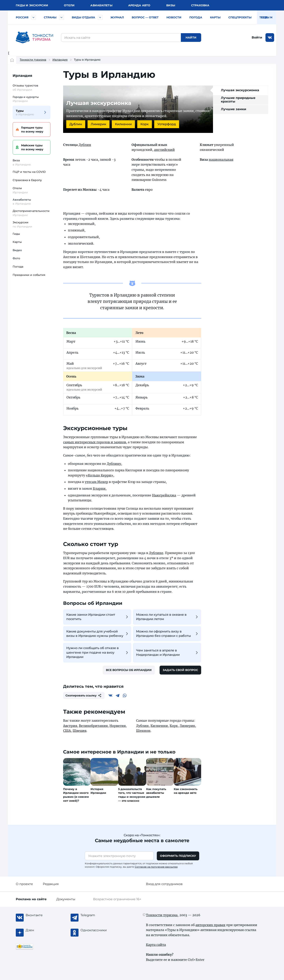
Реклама (31, 899)
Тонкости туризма (33, 60)
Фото (16, 258)
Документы (66, 899)
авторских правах (210, 925)
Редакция (51, 884)
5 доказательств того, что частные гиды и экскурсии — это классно (132, 795)
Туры (29, 113)
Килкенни (123, 124)
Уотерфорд (167, 124)
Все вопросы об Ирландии (129, 670)
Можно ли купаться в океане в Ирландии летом (168, 617)
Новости (174, 17)
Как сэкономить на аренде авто (186, 791)
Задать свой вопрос (180, 670)
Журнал (117, 17)
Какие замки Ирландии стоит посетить (98, 617)
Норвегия (118, 726)
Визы (171, 5)
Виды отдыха (83, 17)
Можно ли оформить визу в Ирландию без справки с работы (168, 634)
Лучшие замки (234, 109)
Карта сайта (156, 945)
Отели (69, 5)
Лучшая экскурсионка (240, 90)
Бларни (99, 489)
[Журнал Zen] (41, 930)
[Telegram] (118, 695)
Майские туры (31, 147)
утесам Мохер (96, 482)
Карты (215, 17)
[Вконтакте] (110, 695)
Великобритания (93, 726)
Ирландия (60, 60)
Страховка (200, 5)
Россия (22, 17)
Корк (145, 124)
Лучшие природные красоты (238, 100)
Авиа (101, 5)
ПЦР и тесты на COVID (29, 172)
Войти (257, 37)
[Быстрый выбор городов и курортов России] (34, 17)
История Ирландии (98, 791)
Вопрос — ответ (145, 17)
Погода (196, 17)
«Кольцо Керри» (99, 475)
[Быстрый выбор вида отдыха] (100, 17)
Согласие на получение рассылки (156, 867)
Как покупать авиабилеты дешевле (156, 793)
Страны (50, 17)
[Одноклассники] (96, 930)
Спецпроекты (240, 17)
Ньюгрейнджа (164, 495)
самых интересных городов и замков (95, 442)
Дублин (76, 124)
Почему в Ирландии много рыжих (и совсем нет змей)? (76, 795)
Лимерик (99, 124)
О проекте (24, 884)
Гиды (16, 234)
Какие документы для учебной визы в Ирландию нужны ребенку (98, 634)
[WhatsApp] (125, 695)
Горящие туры (31, 130)
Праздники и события (29, 275)
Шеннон (143, 731)
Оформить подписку (178, 856)
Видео (17, 250)
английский (164, 150)
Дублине (156, 553)
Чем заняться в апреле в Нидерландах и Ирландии (168, 653)
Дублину (114, 464)
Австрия (70, 726)
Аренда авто (139, 5)
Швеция (79, 731)
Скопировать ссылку (84, 695)
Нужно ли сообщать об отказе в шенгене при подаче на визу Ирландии (98, 652)
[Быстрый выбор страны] (62, 17)
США (67, 731)
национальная (221, 160)
